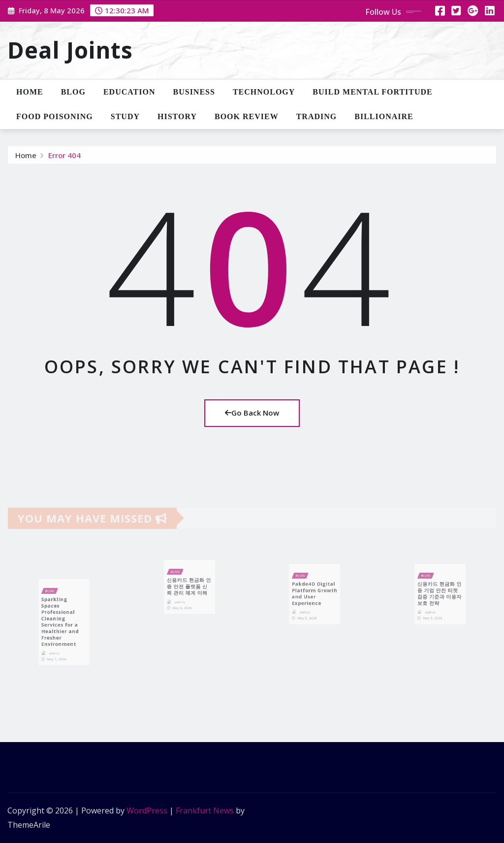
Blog (73, 92)
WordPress (147, 811)
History (177, 116)
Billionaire (384, 116)
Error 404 (64, 158)
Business (194, 92)
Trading (317, 116)
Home (30, 92)
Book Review (247, 116)
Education (129, 92)
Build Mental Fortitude (372, 92)
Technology (264, 92)
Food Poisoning (55, 116)
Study (125, 116)
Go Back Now (252, 413)
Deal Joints (70, 50)
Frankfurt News (205, 811)
